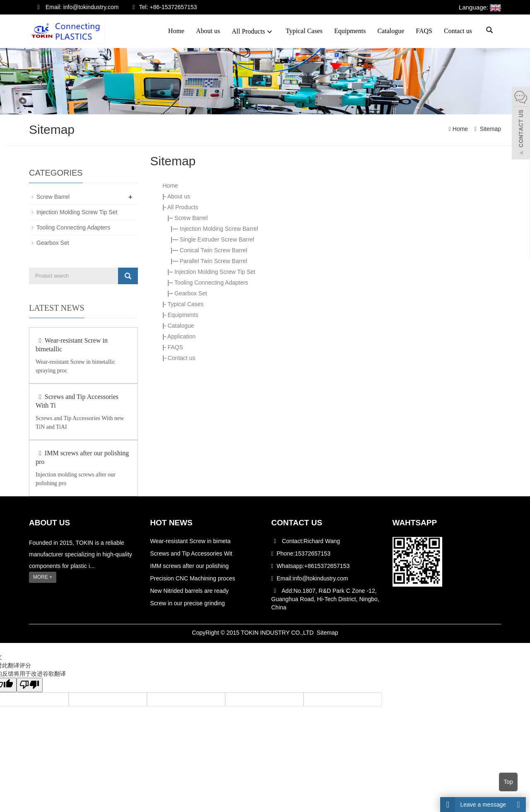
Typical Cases (304, 31)
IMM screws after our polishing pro (82, 457)
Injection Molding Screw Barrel (219, 229)
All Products (253, 31)
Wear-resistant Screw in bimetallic (72, 345)
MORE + (43, 577)
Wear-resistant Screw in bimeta (190, 541)
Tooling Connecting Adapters (211, 283)
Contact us (458, 31)
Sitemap (490, 129)
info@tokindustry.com (320, 578)
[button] (270, 31)
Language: (480, 7)
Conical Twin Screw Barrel (213, 250)
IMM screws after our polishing (190, 565)
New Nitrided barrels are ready (190, 590)
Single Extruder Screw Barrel (217, 239)
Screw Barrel (191, 218)
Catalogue (391, 31)
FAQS (424, 31)
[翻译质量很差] (30, 685)
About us (208, 31)
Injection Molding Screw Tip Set (215, 272)
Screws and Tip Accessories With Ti (77, 401)
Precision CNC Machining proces (193, 578)
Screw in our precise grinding (188, 603)
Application (182, 336)
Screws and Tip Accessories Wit (191, 553)
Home (176, 31)
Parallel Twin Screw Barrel (213, 261)
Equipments (350, 31)
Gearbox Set (191, 293)
